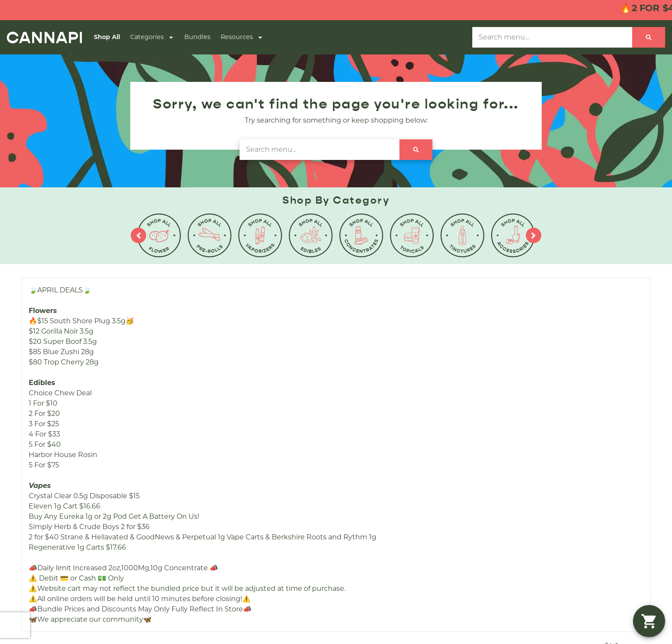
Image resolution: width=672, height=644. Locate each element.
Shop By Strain (274, 428)
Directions (407, 414)
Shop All (107, 37)
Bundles (197, 37)
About (400, 373)
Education (407, 428)
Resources (242, 37)
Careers (403, 387)
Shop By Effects (276, 414)
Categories (152, 37)
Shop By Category (280, 387)
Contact (403, 400)
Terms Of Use (647, 525)
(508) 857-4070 (538, 373)
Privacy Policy (604, 525)
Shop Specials (272, 400)
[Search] (649, 37)
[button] (649, 621)
